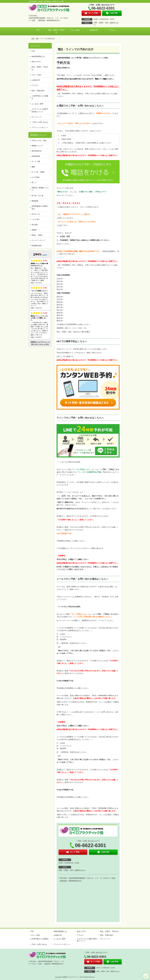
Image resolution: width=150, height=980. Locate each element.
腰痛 (33, 167)
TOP (38, 30)
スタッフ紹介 (75, 30)
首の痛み (35, 225)
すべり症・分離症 (38, 172)
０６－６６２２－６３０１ (68, 203)
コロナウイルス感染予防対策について (40, 110)
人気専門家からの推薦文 (40, 97)
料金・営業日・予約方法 (56, 31)
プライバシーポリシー (40, 127)
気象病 (34, 230)
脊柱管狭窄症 (37, 151)
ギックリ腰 (36, 161)
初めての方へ (37, 62)
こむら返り (36, 219)
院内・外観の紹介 (38, 91)
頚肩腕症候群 (37, 246)
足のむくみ (36, 214)
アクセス (112, 30)
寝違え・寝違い (37, 235)
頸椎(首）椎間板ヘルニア (40, 189)
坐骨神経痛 (36, 156)
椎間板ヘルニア (37, 146)
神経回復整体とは (38, 56)
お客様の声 (94, 30)
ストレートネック (38, 240)
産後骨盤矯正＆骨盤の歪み (40, 207)
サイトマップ (37, 117)
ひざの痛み (36, 177)
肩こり (34, 182)
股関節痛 (35, 201)
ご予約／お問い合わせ (40, 122)
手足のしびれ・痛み (39, 140)
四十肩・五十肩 (37, 196)
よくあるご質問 (37, 104)
